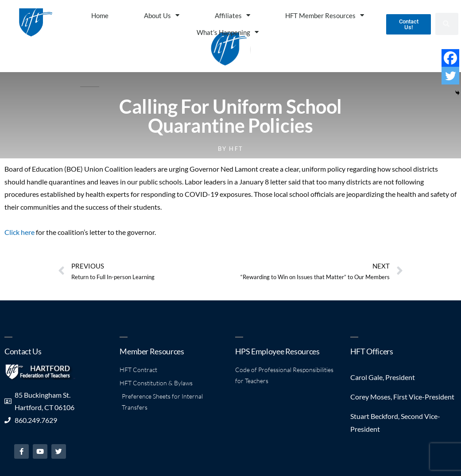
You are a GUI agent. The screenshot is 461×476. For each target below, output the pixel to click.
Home (100, 15)
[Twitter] (450, 76)
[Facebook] (450, 58)
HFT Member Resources (325, 15)
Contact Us (23, 351)
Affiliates (232, 15)
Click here (19, 232)
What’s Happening (228, 32)
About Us (162, 15)
